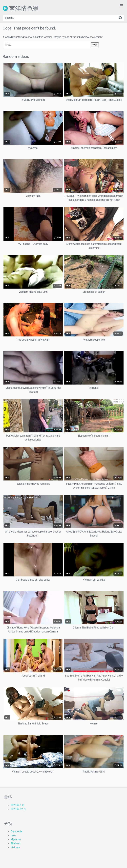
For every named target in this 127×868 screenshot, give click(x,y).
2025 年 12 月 (18, 809)
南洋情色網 (21, 8)
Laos (13, 835)
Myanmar (16, 839)
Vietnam (15, 847)
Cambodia (16, 831)
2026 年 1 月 (18, 805)
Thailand (15, 843)
